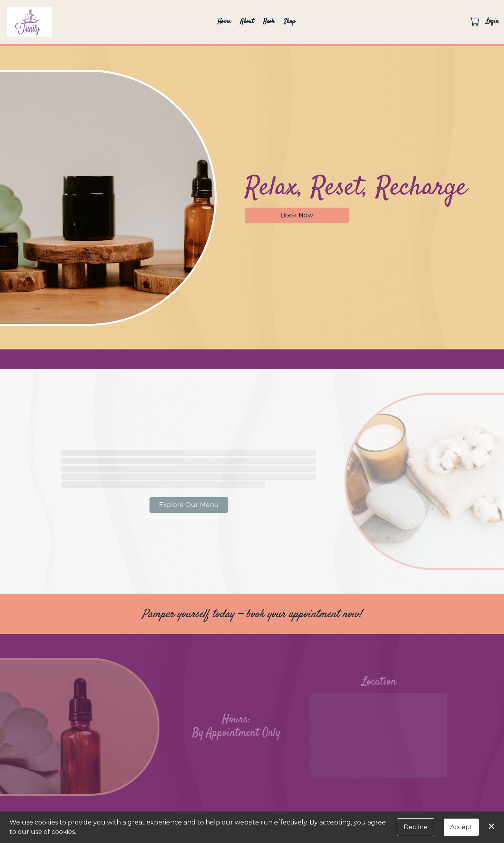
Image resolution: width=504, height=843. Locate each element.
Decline (416, 827)
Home (224, 22)
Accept (461, 827)
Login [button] (492, 21)
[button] (475, 22)
